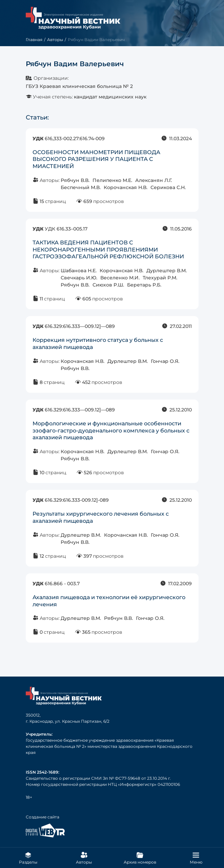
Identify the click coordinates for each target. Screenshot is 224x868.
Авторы (55, 40)
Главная (34, 40)
